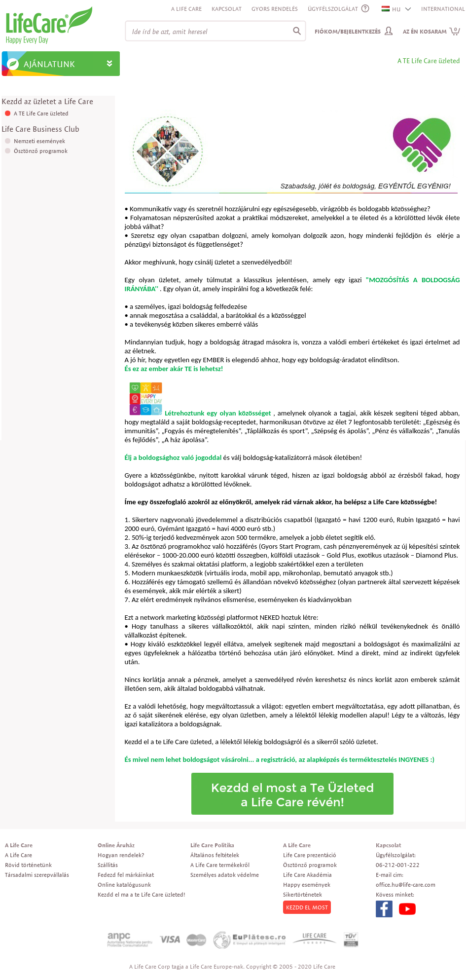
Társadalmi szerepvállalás (37, 875)
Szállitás (108, 865)
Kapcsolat (227, 9)
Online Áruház (116, 845)
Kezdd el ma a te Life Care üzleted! (142, 894)
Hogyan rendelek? (121, 855)
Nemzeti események (39, 141)
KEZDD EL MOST (307, 907)
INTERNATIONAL (443, 9)
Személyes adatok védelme (225, 875)
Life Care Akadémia (307, 875)
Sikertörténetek (303, 894)
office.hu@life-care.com (406, 885)
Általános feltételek (215, 855)
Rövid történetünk (28, 865)
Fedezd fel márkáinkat (126, 875)
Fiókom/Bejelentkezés (348, 31)
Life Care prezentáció (310, 855)
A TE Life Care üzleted (41, 113)
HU (392, 9)
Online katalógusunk (124, 885)
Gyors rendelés (275, 9)
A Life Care (186, 9)
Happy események (307, 885)
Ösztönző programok (41, 151)
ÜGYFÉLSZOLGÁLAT (333, 9)
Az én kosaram (432, 31)
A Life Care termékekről (220, 865)
